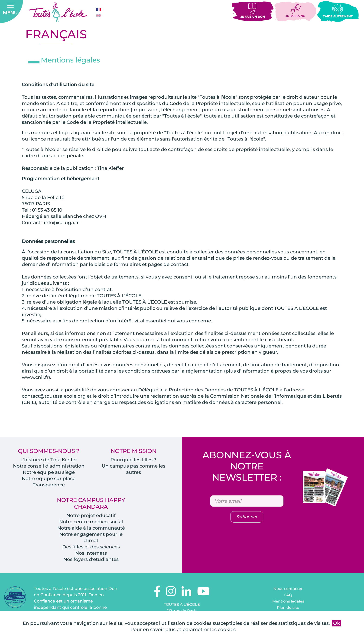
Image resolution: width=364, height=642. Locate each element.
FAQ (288, 595)
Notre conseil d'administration (49, 466)
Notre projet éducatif (91, 515)
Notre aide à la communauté (91, 528)
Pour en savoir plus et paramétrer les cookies (183, 629)
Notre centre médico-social (91, 522)
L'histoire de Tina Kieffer (49, 460)
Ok (336, 623)
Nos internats (91, 553)
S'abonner (247, 517)
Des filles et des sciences (91, 547)
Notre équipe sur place (49, 478)
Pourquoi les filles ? (133, 460)
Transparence (49, 485)
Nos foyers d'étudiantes (91, 559)
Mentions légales (288, 601)
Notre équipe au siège (49, 472)
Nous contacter (288, 589)
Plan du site (288, 608)
